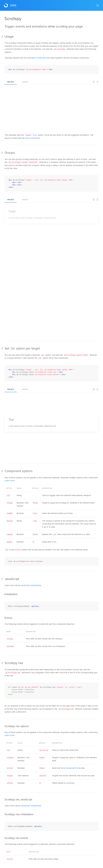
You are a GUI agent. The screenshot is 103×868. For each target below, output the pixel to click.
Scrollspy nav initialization (19, 814)
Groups (10, 153)
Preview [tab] (11, 82)
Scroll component (68, 768)
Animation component (37, 58)
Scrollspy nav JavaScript (18, 800)
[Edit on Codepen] (97, 82)
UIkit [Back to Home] (10, 5)
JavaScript (12, 579)
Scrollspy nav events (16, 838)
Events (8, 618)
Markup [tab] (25, 82)
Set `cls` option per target (22, 348)
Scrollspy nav (14, 663)
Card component (32, 138)
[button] (98, 5)
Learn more (10, 481)
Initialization (11, 594)
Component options (19, 471)
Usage (9, 37)
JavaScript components (31, 585)
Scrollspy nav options (17, 726)
